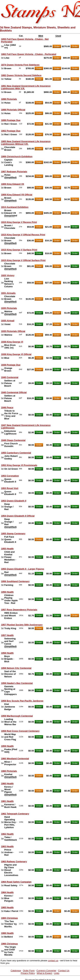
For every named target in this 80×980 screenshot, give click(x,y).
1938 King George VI (12, 342)
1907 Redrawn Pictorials (14, 172)
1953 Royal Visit (10, 488)
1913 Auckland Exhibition (15, 207)
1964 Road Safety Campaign (16, 882)
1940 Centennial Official (14, 392)
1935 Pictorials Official (13, 331)
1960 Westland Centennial (15, 759)
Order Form (29, 971)
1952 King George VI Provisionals (19, 465)
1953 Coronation (10, 476)
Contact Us (64, 971)
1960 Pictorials (9, 771)
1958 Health (7, 653)
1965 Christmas (9, 918)
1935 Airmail (8, 321)
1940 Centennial (10, 377)
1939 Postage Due (11, 365)
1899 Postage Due (11, 120)
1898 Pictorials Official (13, 110)
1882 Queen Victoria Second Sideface (21, 75)
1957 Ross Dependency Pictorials (19, 610)
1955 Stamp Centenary (13, 534)
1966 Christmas (9, 944)
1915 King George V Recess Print (19, 222)
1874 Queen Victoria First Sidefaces (20, 65)
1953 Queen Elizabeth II (14, 501)
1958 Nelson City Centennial (16, 668)
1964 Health (7, 892)
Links (57, 973)
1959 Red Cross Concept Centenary (20, 731)
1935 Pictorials (9, 308)
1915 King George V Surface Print (19, 250)
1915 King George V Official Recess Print (23, 235)
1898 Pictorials (9, 99)
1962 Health (7, 834)
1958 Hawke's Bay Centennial (17, 683)
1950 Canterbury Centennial (16, 453)
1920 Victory (8, 275)
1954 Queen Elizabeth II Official (18, 516)
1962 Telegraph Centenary (15, 814)
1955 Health (7, 549)
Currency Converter (46, 971)
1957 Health (7, 635)
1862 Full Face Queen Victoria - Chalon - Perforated (29, 54)
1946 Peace (7, 407)
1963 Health (7, 846)
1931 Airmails (8, 293)
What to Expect (44, 973)
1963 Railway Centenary (14, 862)
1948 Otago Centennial (13, 440)
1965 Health (7, 907)
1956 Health (7, 592)
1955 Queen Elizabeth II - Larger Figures (23, 569)
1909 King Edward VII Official (17, 195)
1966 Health (7, 933)
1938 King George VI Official (16, 354)
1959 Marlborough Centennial (17, 716)
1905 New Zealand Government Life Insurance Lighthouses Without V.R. (26, 143)
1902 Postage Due (11, 131)
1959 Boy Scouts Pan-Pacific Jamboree (22, 701)
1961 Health (7, 801)
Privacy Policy (28, 973)
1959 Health (7, 746)
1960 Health (7, 783)
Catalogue (16, 971)
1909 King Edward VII (13, 184)
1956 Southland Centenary (15, 581)
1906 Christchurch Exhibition (17, 156)
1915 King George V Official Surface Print (23, 260)
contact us (53, 960)
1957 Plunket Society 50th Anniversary (22, 625)
